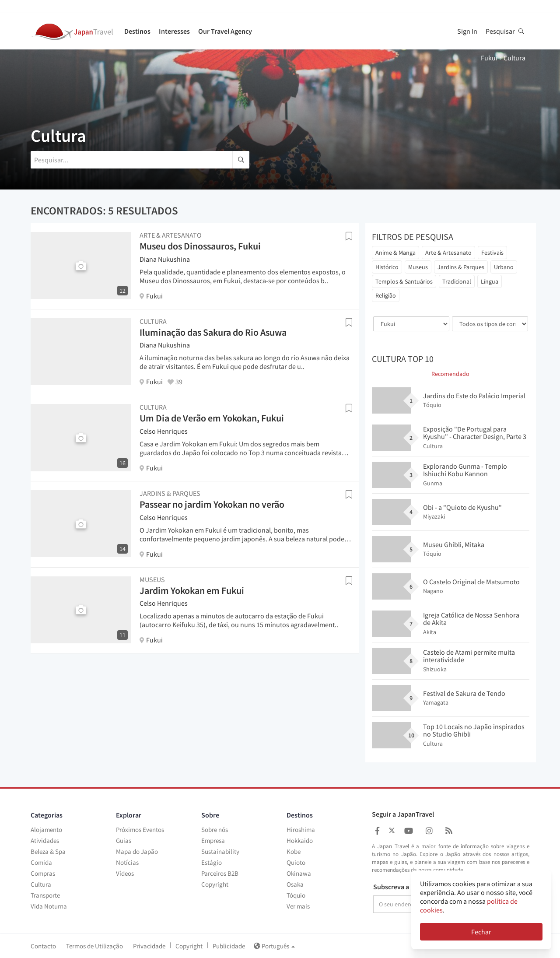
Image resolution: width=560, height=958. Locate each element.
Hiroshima (301, 830)
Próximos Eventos (140, 830)
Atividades (45, 840)
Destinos (137, 31)
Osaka (295, 884)
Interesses (174, 31)
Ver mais (298, 906)
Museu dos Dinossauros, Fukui (200, 246)
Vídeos (125, 873)
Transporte (45, 895)
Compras (43, 873)
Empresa (213, 840)
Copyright (215, 884)
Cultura (41, 884)
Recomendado (450, 374)
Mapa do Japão (137, 851)
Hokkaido (300, 840)
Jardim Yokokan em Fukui (192, 590)
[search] (241, 160)
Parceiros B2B (220, 873)
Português (274, 946)
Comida (41, 862)
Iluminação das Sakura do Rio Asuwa (213, 332)
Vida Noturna (49, 906)
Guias (124, 840)
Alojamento (46, 830)
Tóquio (296, 895)
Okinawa (299, 873)
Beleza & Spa (48, 851)
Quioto (296, 862)
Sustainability (220, 851)
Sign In (467, 31)
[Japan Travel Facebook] (377, 831)
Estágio (212, 862)
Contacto (43, 946)
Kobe (294, 851)
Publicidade (229, 946)
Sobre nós (215, 830)
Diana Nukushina (165, 259)
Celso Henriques (164, 431)
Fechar (481, 932)
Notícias (127, 862)
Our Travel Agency (225, 31)
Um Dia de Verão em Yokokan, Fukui (212, 418)
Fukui (489, 58)
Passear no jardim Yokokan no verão (212, 504)
